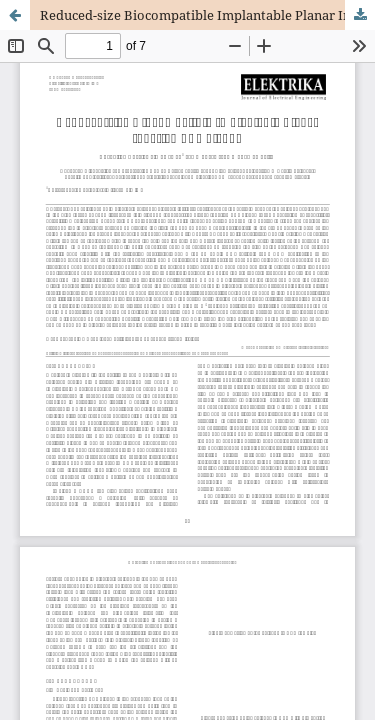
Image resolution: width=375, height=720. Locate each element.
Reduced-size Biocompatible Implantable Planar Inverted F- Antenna (207, 15)
